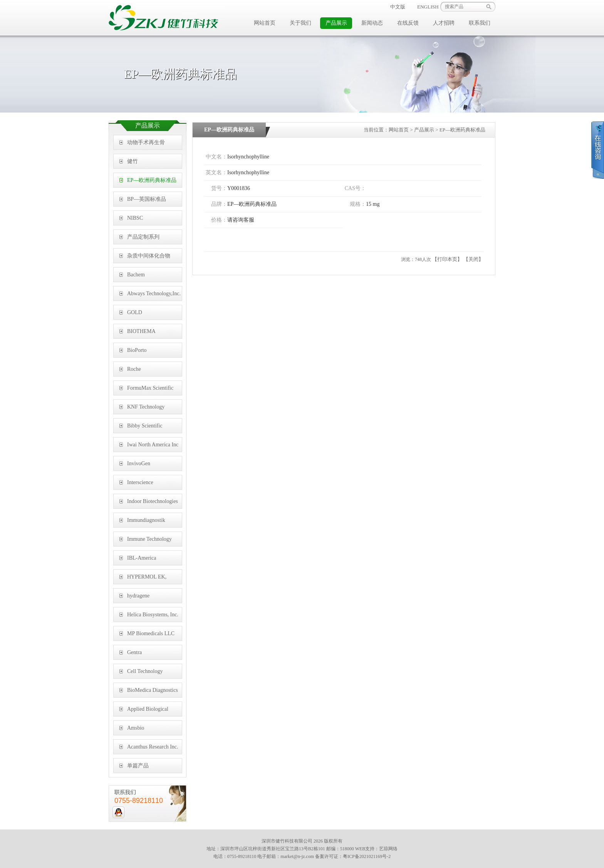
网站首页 (265, 23)
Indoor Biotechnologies (153, 501)
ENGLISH (428, 7)
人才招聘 (444, 23)
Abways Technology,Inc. (154, 294)
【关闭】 (473, 259)
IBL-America (142, 558)
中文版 (398, 7)
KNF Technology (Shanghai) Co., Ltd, (149, 409)
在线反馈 (408, 23)
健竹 (133, 161)
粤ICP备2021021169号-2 (367, 856)
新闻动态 (372, 23)
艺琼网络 (388, 849)
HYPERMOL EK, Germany (147, 579)
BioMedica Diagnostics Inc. (153, 692)
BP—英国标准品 (147, 199)
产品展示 (336, 23)
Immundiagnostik (146, 520)
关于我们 (300, 23)
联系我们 (480, 23)
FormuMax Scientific (150, 388)
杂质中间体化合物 (149, 256)
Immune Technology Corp (149, 541)
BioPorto (137, 350)
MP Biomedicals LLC (151, 633)
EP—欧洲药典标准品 (152, 180)
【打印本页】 (447, 259)
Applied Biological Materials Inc (148, 711)
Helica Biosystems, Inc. (153, 615)
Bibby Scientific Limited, (145, 428)
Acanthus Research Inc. (153, 747)
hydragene (138, 596)
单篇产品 (138, 766)
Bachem (136, 275)
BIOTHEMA (141, 331)
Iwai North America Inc (153, 445)
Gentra (134, 652)
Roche (134, 369)
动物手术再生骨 (146, 142)
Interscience (140, 482)
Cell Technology (145, 671)
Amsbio (136, 728)
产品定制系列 (143, 237)
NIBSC (135, 218)
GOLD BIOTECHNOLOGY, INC (150, 315)
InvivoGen (139, 463)
